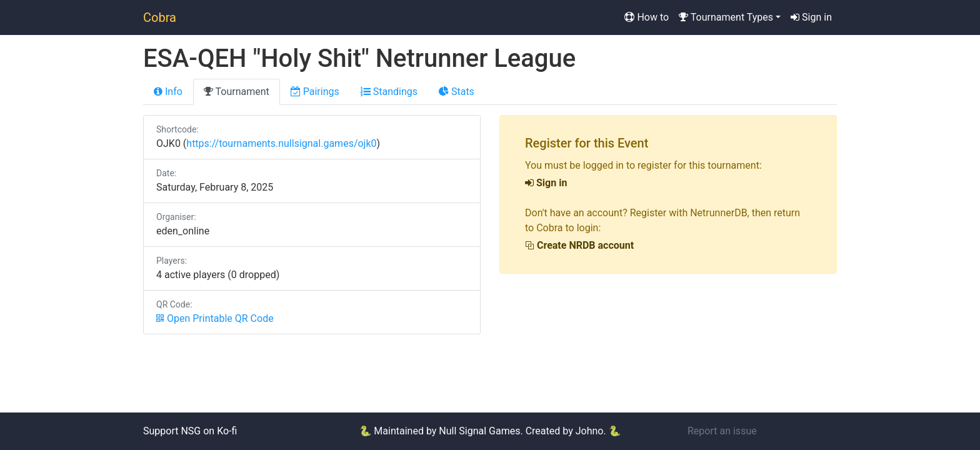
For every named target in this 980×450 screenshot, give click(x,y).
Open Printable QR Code (215, 318)
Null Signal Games (479, 431)
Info (168, 92)
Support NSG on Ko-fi (190, 431)
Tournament (237, 92)
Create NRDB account (579, 245)
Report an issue (722, 431)
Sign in (811, 17)
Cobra (160, 17)
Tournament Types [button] (726, 17)
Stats (457, 92)
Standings (389, 92)
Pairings (315, 92)
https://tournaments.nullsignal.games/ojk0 (281, 143)
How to (647, 17)
